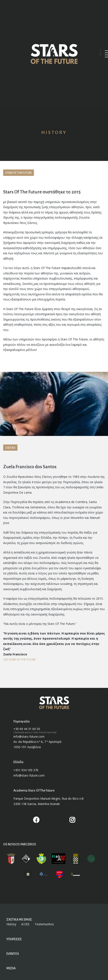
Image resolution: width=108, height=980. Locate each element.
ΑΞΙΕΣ (25, 924)
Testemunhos (44, 924)
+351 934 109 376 (26, 770)
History (11, 924)
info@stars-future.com (29, 736)
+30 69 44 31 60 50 (27, 728)
